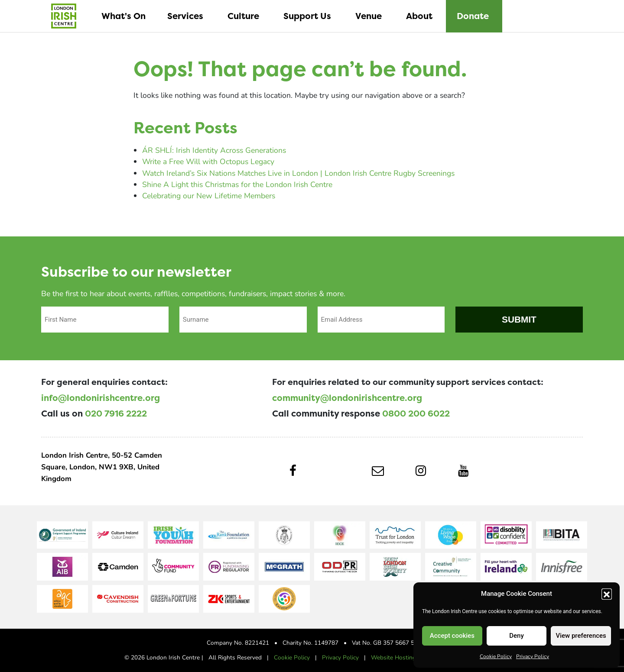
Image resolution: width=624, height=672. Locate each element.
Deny (517, 636)
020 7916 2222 (116, 414)
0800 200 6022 (416, 414)
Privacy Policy (533, 656)
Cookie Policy (496, 656)
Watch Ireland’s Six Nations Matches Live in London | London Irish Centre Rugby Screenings (298, 173)
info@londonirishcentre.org (101, 398)
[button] (607, 594)
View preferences (581, 636)
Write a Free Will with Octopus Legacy (208, 161)
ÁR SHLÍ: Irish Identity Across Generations (214, 150)
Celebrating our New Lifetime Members (209, 195)
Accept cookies (452, 636)
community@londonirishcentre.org (347, 398)
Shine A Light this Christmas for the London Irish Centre (237, 184)
